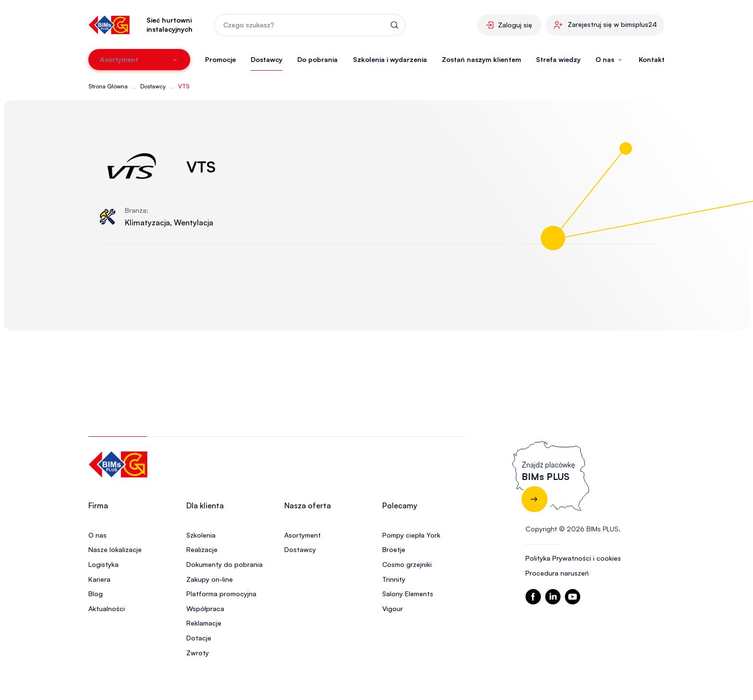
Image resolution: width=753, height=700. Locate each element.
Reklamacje (204, 623)
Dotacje (199, 638)
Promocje (220, 59)
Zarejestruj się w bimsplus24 (612, 24)
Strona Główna (108, 86)
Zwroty (198, 653)
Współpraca (205, 608)
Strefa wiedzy (558, 59)
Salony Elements (408, 594)
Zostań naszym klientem (481, 59)
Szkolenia (201, 535)
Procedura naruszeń (557, 573)
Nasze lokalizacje (115, 549)
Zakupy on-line (210, 579)
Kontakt (652, 59)
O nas (97, 535)
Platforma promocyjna (221, 594)
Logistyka (103, 564)
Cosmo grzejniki (407, 564)
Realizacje (202, 549)
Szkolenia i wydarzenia (390, 59)
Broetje (394, 549)
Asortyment (303, 535)
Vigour (393, 608)
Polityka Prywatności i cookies (573, 558)
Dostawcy (267, 59)
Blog (96, 594)
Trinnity (394, 579)
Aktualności (107, 608)
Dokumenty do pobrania (225, 564)
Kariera (99, 579)
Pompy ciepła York (411, 535)
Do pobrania (317, 59)
